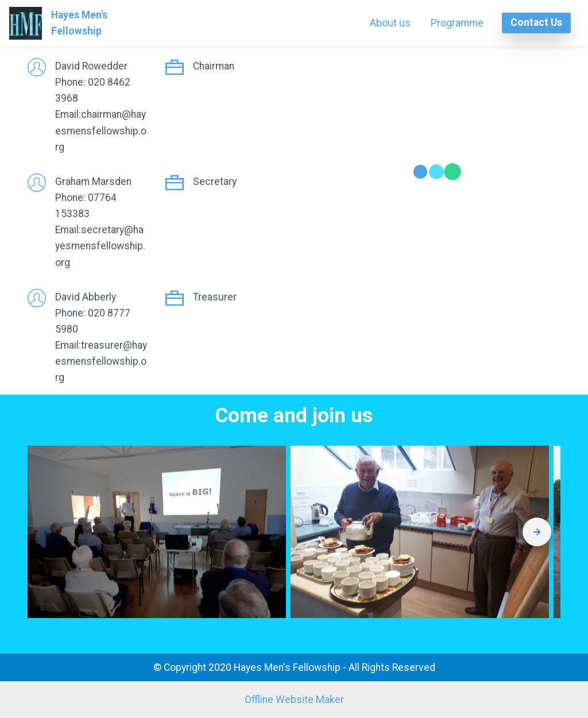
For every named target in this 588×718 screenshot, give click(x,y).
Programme (457, 23)
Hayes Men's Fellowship (106, 23)
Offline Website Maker (294, 700)
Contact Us (536, 22)
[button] (157, 532)
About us (390, 23)
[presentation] (537, 532)
